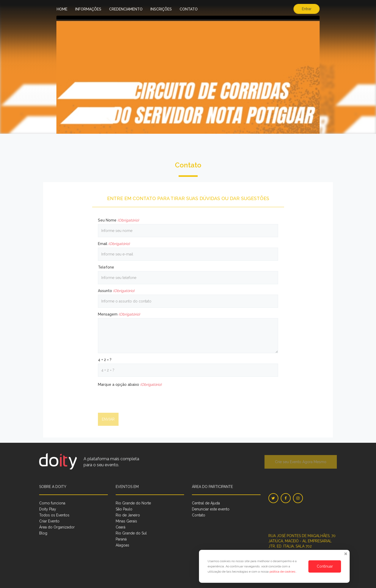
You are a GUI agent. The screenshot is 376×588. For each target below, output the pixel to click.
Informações (88, 9)
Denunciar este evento (211, 509)
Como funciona (52, 503)
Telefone (106, 267)
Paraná (121, 539)
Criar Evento (49, 521)
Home (62, 9)
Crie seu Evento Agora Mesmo (301, 462)
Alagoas (122, 545)
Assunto (116, 291)
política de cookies (283, 572)
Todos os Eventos (54, 515)
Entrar (307, 9)
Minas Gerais (126, 521)
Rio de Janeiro (128, 515)
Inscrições (161, 9)
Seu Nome (118, 220)
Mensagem (119, 314)
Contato (189, 9)
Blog (43, 533)
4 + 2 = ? (105, 360)
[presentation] (138, 399)
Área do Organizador (57, 527)
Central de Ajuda (206, 503)
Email (114, 244)
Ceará (121, 527)
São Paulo (124, 509)
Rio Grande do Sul (131, 533)
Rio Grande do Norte (133, 503)
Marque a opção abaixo (130, 385)
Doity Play (48, 509)
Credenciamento (126, 9)
